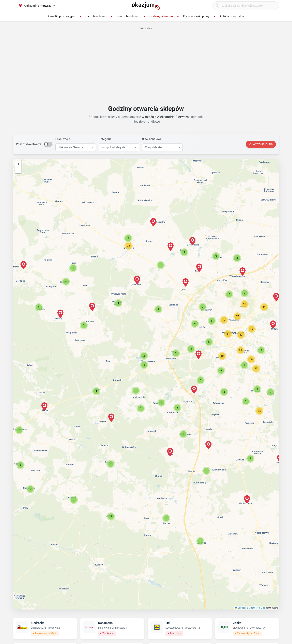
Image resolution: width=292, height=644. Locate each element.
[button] (136, 391)
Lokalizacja (63, 139)
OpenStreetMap (257, 608)
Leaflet (240, 608)
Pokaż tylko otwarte (29, 144)
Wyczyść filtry (261, 144)
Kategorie (105, 139)
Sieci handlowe (152, 139)
